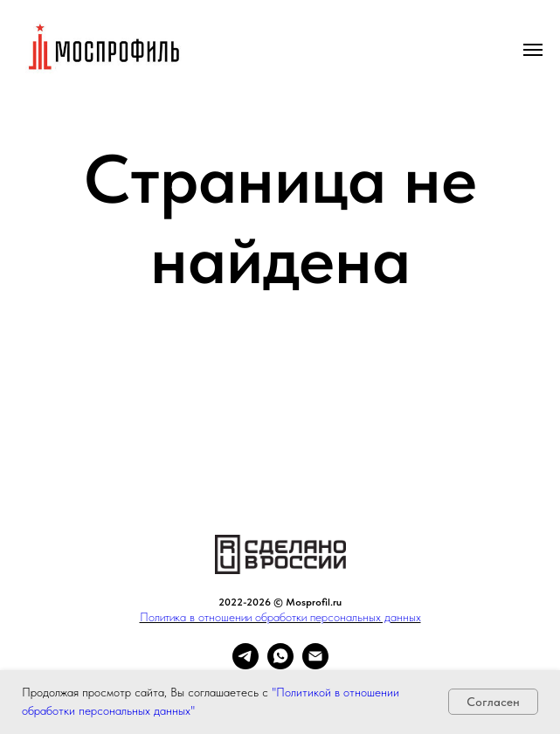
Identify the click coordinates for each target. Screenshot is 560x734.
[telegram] (245, 665)
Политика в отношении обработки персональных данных (280, 617)
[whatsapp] (280, 665)
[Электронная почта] (315, 665)
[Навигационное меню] (533, 50)
